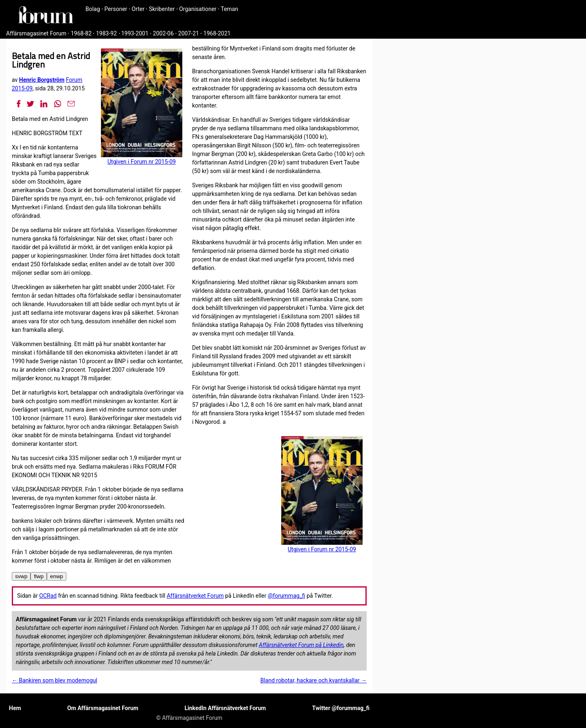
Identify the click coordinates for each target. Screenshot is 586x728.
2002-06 (163, 33)
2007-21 (189, 33)
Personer (116, 9)
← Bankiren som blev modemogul (55, 680)
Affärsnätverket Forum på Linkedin (301, 645)
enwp (57, 576)
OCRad (48, 596)
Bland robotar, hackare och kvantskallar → (314, 680)
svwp (21, 576)
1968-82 (81, 33)
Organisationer (198, 9)
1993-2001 (135, 33)
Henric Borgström (42, 80)
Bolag (93, 9)
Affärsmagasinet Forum (36, 33)
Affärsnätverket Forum (195, 596)
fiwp (39, 576)
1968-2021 (217, 33)
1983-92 (106, 33)
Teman (229, 9)
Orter (138, 9)
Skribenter (162, 9)
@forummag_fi (286, 596)
